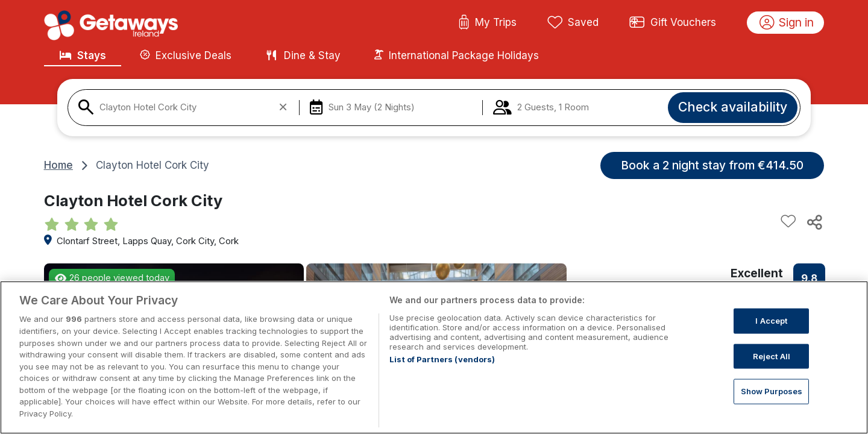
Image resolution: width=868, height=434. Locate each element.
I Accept (771, 333)
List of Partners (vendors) (442, 372)
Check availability (733, 107)
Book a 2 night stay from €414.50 (712, 165)
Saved (573, 23)
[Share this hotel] (814, 222)
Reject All (772, 368)
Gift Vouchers (673, 23)
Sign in (787, 23)
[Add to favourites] (788, 222)
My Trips (487, 23)
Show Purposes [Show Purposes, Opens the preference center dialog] (772, 403)
